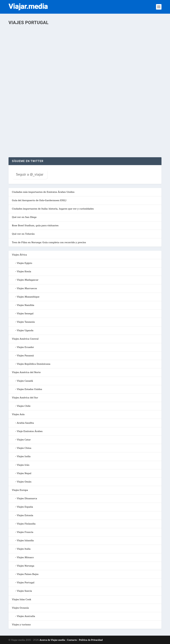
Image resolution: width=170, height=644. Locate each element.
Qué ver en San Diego (24, 217)
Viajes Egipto (24, 263)
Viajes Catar (24, 440)
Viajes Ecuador (25, 347)
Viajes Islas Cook (22, 599)
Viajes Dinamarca (27, 498)
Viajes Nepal (24, 473)
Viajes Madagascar (28, 280)
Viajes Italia (24, 549)
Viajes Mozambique (28, 297)
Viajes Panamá (25, 356)
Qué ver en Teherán (23, 234)
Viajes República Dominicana (33, 364)
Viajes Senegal (25, 314)
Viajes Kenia (24, 271)
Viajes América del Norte (26, 372)
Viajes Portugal (26, 583)
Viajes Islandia (25, 541)
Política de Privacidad (91, 640)
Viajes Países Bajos (28, 574)
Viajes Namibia (25, 305)
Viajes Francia (25, 532)
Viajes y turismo (21, 625)
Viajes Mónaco (25, 557)
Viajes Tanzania (26, 322)
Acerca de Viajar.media (52, 640)
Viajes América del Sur (25, 398)
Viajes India (24, 456)
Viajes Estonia (25, 515)
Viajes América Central (25, 339)
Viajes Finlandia (26, 524)
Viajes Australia (26, 616)
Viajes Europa (20, 490)
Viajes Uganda (25, 330)
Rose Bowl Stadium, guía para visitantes (35, 226)
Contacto (72, 640)
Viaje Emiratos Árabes (30, 431)
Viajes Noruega (25, 566)
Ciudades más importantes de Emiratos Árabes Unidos (43, 192)
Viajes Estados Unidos (29, 389)
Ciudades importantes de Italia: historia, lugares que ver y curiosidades (53, 209)
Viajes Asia (18, 414)
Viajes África (19, 255)
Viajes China (24, 448)
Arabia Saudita (25, 423)
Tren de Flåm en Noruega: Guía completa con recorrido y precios (49, 242)
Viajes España (25, 507)
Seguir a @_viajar (30, 174)
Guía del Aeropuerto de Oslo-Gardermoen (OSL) (39, 200)
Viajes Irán (23, 465)
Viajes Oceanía (20, 608)
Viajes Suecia (24, 591)
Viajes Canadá (25, 381)
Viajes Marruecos (27, 288)
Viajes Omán (24, 482)
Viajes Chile (24, 406)
